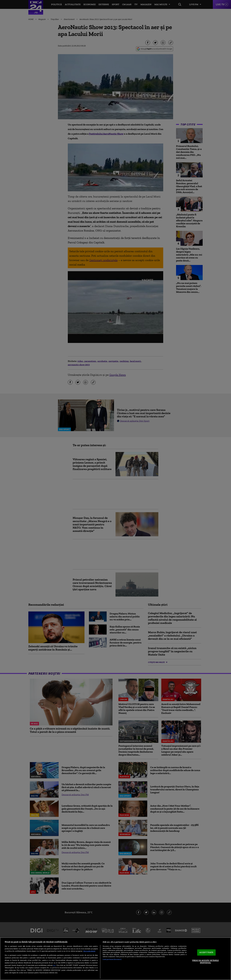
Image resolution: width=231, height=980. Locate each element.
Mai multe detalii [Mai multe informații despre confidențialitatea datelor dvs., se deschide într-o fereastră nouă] (89, 951)
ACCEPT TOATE (206, 952)
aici (54, 965)
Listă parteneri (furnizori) (112, 959)
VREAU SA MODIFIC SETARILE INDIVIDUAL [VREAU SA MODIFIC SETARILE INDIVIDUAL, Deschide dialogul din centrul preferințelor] (205, 962)
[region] (115, 959)
